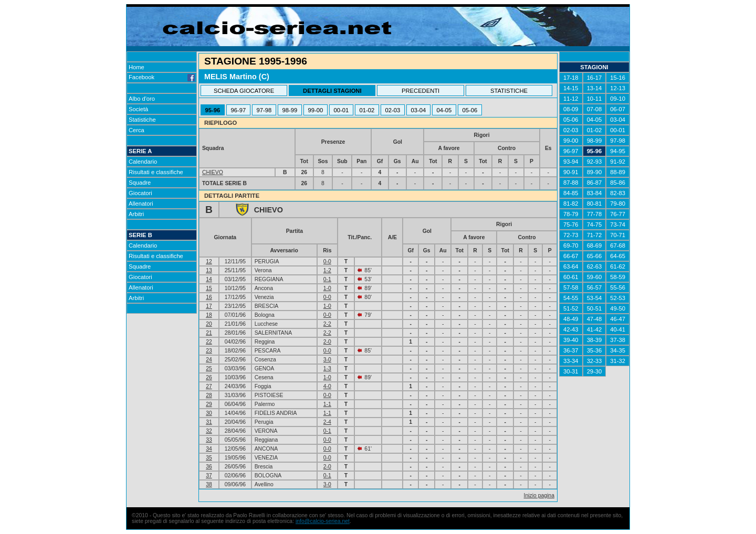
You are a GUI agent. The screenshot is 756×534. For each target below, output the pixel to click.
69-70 (571, 245)
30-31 (571, 371)
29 (209, 404)
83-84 (595, 193)
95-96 (213, 110)
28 (209, 395)
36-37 (571, 350)
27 (209, 386)
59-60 (595, 277)
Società (138, 109)
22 (209, 342)
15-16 (618, 78)
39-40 (571, 340)
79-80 (618, 204)
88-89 (618, 172)
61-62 (618, 266)
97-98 (264, 110)
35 (209, 458)
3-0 (327, 360)
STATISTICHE (509, 91)
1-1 (327, 404)
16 (209, 297)
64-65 (618, 256)
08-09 (571, 109)
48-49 (571, 319)
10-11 (595, 99)
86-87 (595, 183)
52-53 (618, 298)
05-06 (470, 110)
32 (209, 431)
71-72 (595, 235)
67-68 (618, 245)
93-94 (571, 162)
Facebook (162, 77)
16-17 (595, 78)
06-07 (618, 109)
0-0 (327, 261)
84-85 (571, 193)
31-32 (618, 361)
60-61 (571, 277)
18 (209, 315)
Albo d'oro (142, 99)
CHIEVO (213, 172)
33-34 (571, 361)
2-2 (327, 324)
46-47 (618, 319)
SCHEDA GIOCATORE (244, 91)
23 (209, 351)
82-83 (618, 193)
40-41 (618, 329)
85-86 (618, 183)
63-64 (571, 266)
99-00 (316, 110)
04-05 (444, 110)
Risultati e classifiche (156, 172)
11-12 (571, 99)
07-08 (595, 109)
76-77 (618, 214)
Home (136, 67)
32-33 (595, 361)
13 (209, 270)
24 (209, 360)
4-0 (327, 386)
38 (209, 484)
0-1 (327, 279)
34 (209, 449)
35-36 (595, 350)
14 (209, 279)
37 (209, 476)
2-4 (327, 422)
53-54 (595, 298)
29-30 (595, 371)
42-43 (571, 329)
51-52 (571, 308)
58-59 (618, 277)
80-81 (595, 204)
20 (209, 324)
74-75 (595, 225)
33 (209, 440)
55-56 (618, 287)
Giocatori (140, 193)
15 (209, 288)
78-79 (571, 214)
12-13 (618, 88)
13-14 (595, 88)
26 (209, 377)
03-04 (419, 110)
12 (209, 261)
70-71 (618, 235)
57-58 (571, 287)
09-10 (618, 99)
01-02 (367, 110)
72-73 (571, 235)
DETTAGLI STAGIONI (332, 91)
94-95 (618, 151)
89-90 (595, 172)
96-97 (239, 110)
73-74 (618, 225)
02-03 (393, 110)
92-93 (595, 162)
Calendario (143, 162)
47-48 (595, 319)
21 (209, 333)
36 (209, 467)
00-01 (342, 110)
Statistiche (142, 120)
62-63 (595, 266)
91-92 (618, 162)
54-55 (571, 298)
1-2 (327, 270)
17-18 (571, 78)
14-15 (571, 88)
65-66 (595, 256)
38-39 (595, 340)
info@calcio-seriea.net (323, 521)
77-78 (595, 214)
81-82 (571, 204)
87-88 (571, 183)
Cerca (136, 130)
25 (209, 369)
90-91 (571, 172)
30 (209, 413)
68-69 (595, 245)
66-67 (571, 256)
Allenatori (141, 204)
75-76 (571, 225)
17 (209, 306)
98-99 (290, 110)
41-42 (595, 329)
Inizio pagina (539, 495)
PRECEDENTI (421, 91)
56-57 (595, 287)
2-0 (327, 342)
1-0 (327, 288)
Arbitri (136, 214)
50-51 (595, 308)
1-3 (327, 369)
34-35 (618, 350)
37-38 (618, 340)
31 (209, 422)
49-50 (618, 308)
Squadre (140, 183)
